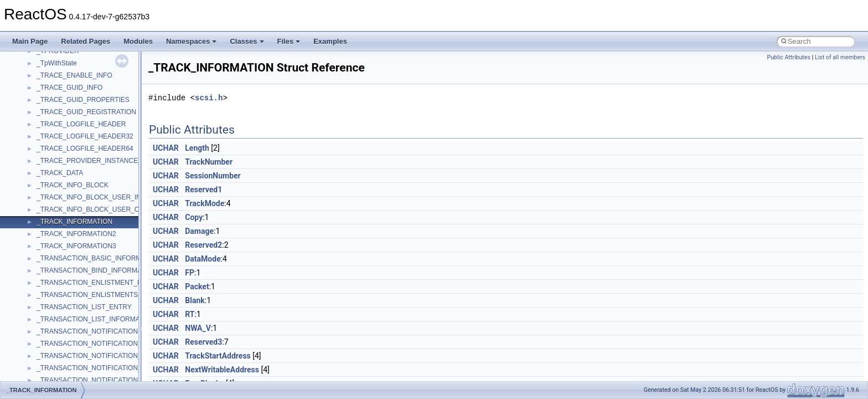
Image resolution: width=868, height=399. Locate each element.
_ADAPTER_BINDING (70, 139)
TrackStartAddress (218, 356)
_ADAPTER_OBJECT (69, 151)
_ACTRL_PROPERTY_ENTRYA (84, 102)
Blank (195, 300)
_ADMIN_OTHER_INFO (72, 309)
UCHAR (166, 148)
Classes (247, 41)
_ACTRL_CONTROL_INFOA (79, 65)
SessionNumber (213, 176)
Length (197, 148)
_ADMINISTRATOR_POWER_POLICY (94, 321)
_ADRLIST (52, 346)
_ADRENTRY (56, 334)
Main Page (30, 41)
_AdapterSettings (62, 212)
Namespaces (192, 41)
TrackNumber (209, 162)
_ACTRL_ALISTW (63, 53)
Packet (197, 287)
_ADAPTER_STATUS (69, 175)
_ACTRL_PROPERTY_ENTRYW (86, 114)
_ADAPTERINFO (62, 187)
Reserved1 (203, 190)
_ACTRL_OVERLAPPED (74, 90)
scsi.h (209, 98)
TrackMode (205, 203)
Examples (330, 41)
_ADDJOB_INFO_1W (68, 248)
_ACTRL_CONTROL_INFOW (80, 78)
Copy (194, 217)
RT (190, 314)
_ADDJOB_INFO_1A (68, 236)
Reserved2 (203, 245)
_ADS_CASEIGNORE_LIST (78, 358)
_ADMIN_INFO (59, 297)
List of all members (840, 57)
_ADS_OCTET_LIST (67, 370)
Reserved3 (203, 342)
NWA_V (198, 328)
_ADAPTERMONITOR (70, 199)
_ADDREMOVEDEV (67, 260)
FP (190, 273)
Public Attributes (789, 57)
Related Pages (86, 41)
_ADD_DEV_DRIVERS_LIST (79, 224)
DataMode (203, 259)
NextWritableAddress (222, 370)
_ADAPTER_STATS (66, 163)
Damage (199, 231)
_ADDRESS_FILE (63, 273)
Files (289, 41)
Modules (138, 41)
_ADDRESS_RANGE (68, 285)
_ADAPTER (54, 126)
